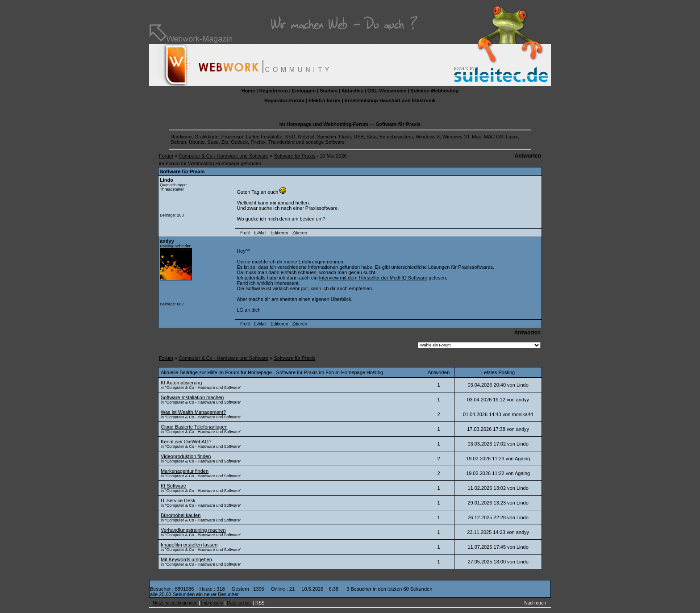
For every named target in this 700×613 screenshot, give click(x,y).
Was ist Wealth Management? (193, 412)
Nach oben (535, 603)
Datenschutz (239, 603)
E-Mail (260, 233)
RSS (260, 603)
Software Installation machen (192, 397)
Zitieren (300, 233)
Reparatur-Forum (284, 100)
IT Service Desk (178, 500)
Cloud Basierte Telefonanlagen (194, 427)
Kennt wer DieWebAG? (186, 442)
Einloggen (304, 91)
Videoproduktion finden (186, 456)
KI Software (173, 486)
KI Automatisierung (181, 383)
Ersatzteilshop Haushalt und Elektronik (390, 100)
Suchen (329, 91)
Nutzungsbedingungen (175, 603)
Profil (245, 233)
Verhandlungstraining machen (193, 530)
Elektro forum (325, 100)
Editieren (279, 233)
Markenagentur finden (185, 471)
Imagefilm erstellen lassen (189, 545)
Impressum (212, 603)
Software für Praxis (294, 156)
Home (248, 91)
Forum (166, 156)
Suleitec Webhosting (434, 91)
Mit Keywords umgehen (186, 559)
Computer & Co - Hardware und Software (223, 156)
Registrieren (273, 91)
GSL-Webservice (387, 91)
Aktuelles (352, 91)
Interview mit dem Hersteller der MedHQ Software (373, 278)
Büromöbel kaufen (181, 515)
